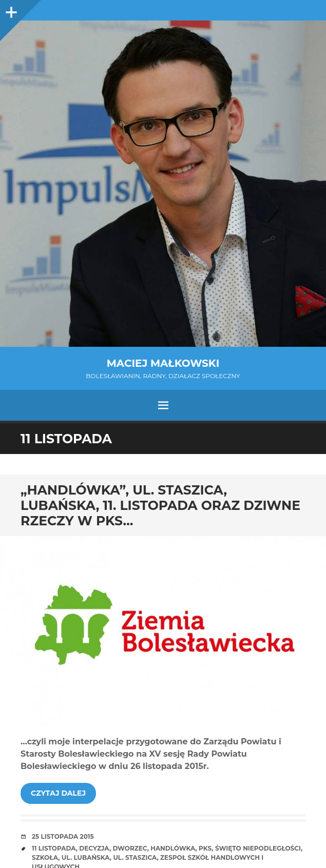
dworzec (130, 848)
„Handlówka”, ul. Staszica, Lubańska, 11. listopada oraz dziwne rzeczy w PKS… (160, 505)
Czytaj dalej (58, 793)
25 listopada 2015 (63, 836)
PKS (205, 848)
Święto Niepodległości (258, 848)
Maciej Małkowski (163, 363)
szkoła (45, 857)
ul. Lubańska (86, 857)
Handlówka (173, 848)
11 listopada (54, 848)
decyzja (94, 848)
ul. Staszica (135, 857)
